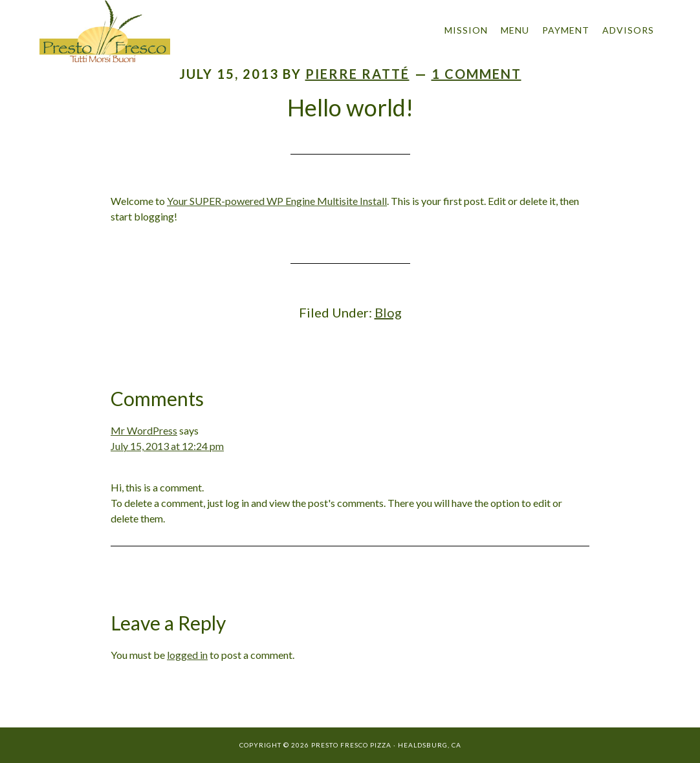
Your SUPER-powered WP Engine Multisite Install (277, 201)
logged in (187, 655)
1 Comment (476, 74)
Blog (388, 312)
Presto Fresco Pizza (156, 31)
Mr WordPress (144, 430)
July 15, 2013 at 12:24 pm (167, 446)
